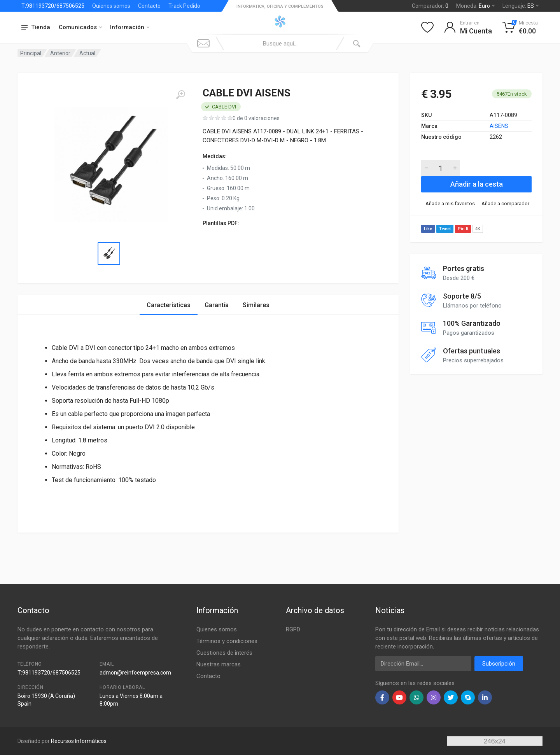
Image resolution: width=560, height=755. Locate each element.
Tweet (445, 229)
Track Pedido (184, 6)
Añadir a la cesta (477, 184)
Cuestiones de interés (224, 653)
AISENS (499, 126)
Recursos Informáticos (79, 741)
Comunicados (80, 27)
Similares (256, 305)
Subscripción (499, 664)
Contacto (149, 6)
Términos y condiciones (227, 641)
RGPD (293, 629)
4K (478, 229)
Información (130, 27)
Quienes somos (111, 6)
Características (169, 305)
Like (428, 229)
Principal (31, 53)
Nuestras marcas (219, 664)
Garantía (217, 305)
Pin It (463, 229)
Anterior (60, 53)
